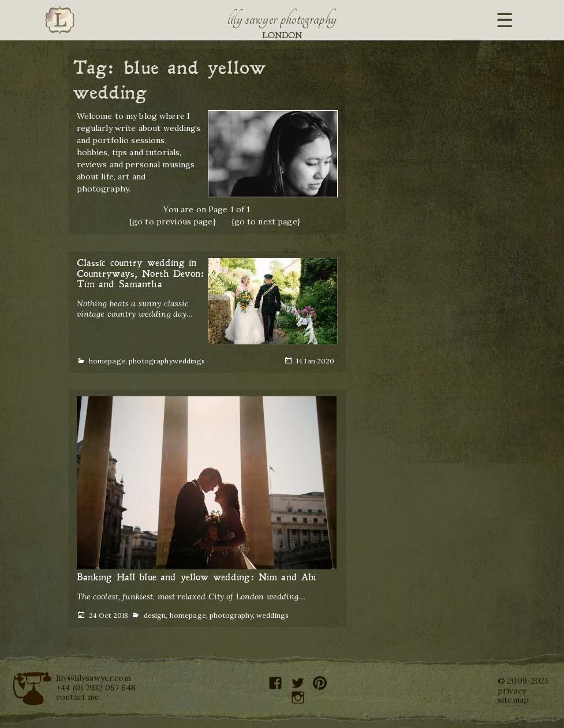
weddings (189, 361)
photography (151, 361)
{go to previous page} (173, 222)
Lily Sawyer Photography (282, 19)
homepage (107, 361)
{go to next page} (266, 222)
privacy (512, 691)
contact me (78, 697)
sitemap (513, 700)
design (155, 615)
